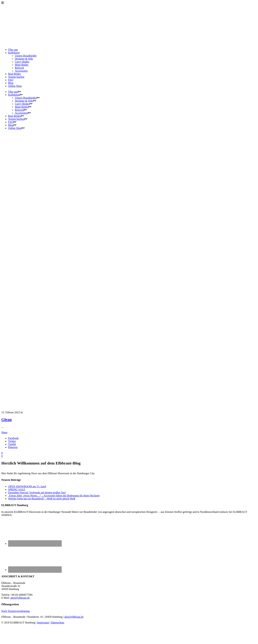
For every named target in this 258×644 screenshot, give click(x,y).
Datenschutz (58, 623)
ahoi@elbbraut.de (20, 598)
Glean (6, 420)
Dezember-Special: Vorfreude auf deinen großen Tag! (37, 493)
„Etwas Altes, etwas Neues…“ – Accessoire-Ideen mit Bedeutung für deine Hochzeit (54, 496)
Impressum (43, 623)
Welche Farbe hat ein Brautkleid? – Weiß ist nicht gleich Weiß (42, 499)
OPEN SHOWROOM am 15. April (27, 486)
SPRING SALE (17, 489)
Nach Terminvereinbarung (16, 611)
